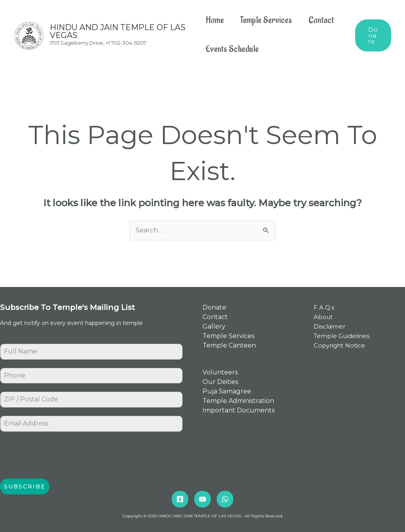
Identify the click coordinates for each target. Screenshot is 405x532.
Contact (325, 20)
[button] (374, 35)
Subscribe (25, 486)
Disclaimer (329, 326)
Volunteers (220, 373)
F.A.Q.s (324, 307)
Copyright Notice (339, 345)
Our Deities (220, 382)
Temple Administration (238, 401)
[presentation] (60, 455)
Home (215, 20)
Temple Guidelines (342, 336)
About (323, 317)
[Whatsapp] (225, 499)
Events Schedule (232, 49)
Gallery (214, 326)
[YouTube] (202, 499)
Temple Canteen (229, 345)
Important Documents (238, 411)
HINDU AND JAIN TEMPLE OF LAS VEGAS (118, 31)
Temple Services (268, 20)
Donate (214, 307)
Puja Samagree (227, 392)
